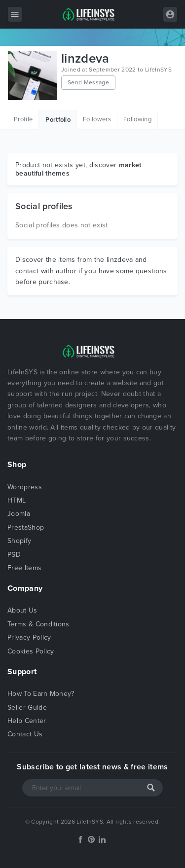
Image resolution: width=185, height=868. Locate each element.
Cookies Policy (31, 651)
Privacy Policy (29, 637)
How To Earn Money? (41, 694)
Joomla (19, 514)
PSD (14, 555)
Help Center (27, 721)
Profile (23, 119)
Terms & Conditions (38, 624)
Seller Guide (27, 707)
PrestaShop (26, 527)
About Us (22, 610)
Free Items (24, 568)
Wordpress (25, 487)
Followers (97, 119)
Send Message (88, 82)
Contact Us (25, 734)
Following (137, 119)
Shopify (19, 541)
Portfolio (58, 120)
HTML (17, 500)
